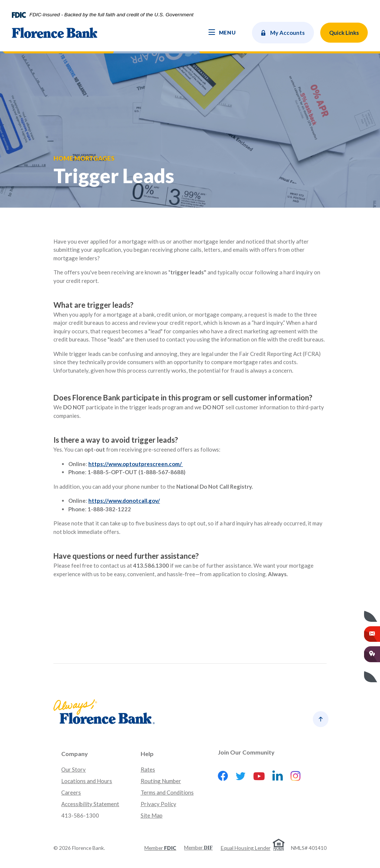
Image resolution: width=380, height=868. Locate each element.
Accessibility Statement (90, 804)
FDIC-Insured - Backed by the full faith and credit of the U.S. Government (111, 15)
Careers (71, 792)
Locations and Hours (87, 781)
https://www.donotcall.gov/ (124, 501)
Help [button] (147, 754)
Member (160, 848)
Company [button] (75, 754)
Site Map (152, 815)
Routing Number (161, 781)
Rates (148, 769)
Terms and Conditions (167, 792)
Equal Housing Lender (246, 848)
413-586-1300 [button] (80, 815)
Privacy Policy (158, 804)
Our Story (73, 769)
